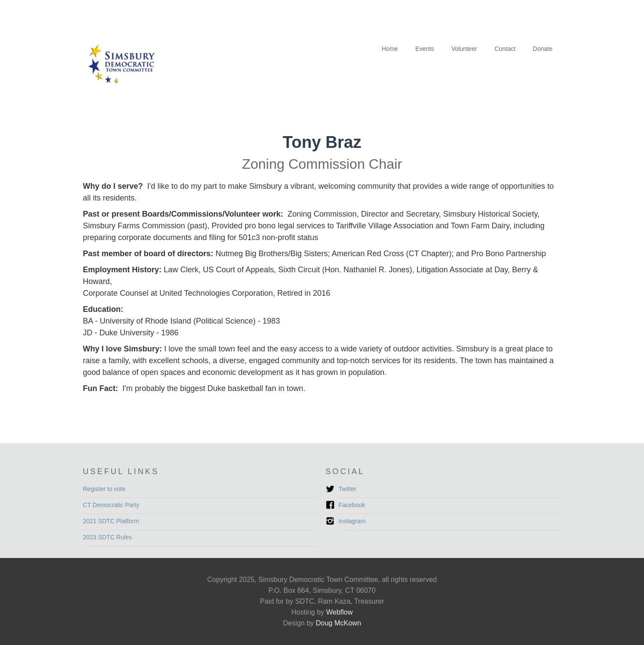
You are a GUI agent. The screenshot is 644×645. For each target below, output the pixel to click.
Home (390, 49)
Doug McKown (338, 623)
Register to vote (104, 489)
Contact (505, 49)
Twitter (348, 489)
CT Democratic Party (111, 505)
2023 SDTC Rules (108, 537)
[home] (127, 66)
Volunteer (464, 49)
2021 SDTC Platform (111, 521)
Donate (542, 49)
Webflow (339, 612)
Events (425, 49)
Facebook (352, 505)
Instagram (352, 521)
